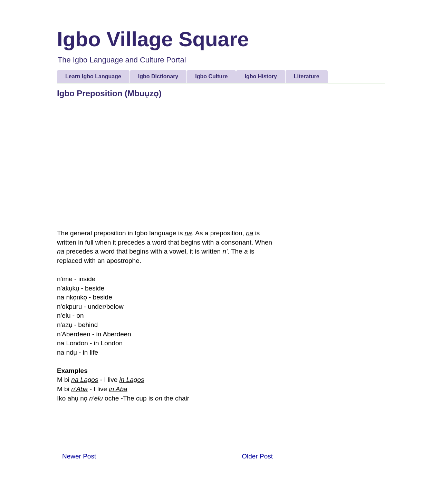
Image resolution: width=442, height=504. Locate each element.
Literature (307, 76)
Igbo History (261, 76)
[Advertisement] (338, 197)
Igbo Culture (211, 76)
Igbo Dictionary (158, 76)
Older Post (257, 456)
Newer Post (79, 456)
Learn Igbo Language (93, 76)
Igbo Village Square (153, 39)
